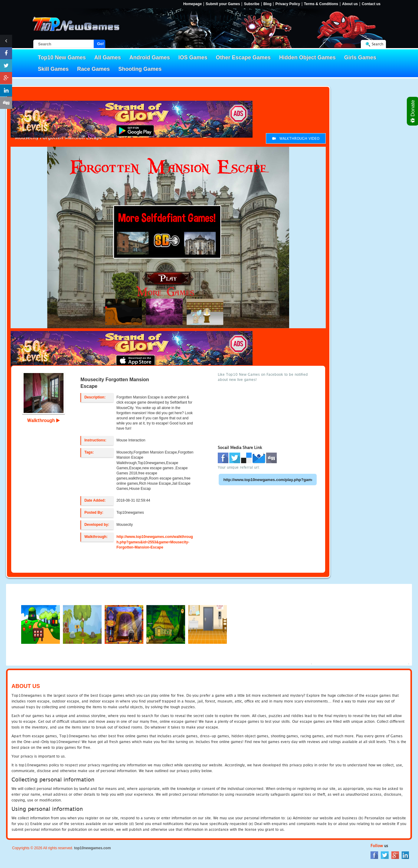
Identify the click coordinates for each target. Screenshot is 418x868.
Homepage (193, 4)
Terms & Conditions (321, 4)
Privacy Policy (287, 4)
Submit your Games (223, 4)
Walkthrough (44, 420)
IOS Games (193, 57)
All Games (108, 57)
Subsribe (251, 4)
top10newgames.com (92, 848)
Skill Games (53, 69)
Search (377, 44)
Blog (268, 4)
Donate (413, 111)
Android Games (150, 57)
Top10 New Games (62, 57)
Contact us (371, 4)
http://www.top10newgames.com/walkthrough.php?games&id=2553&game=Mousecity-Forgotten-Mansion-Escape (155, 542)
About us (350, 4)
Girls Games (360, 57)
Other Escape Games (243, 57)
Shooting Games (140, 69)
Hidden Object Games (307, 57)
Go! (100, 44)
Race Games (93, 69)
